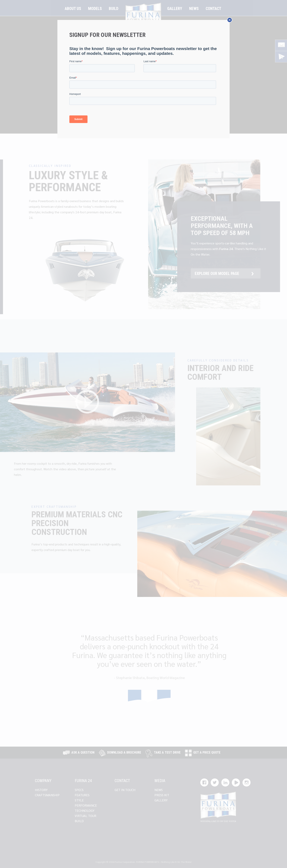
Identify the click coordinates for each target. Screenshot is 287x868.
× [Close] (230, 20)
